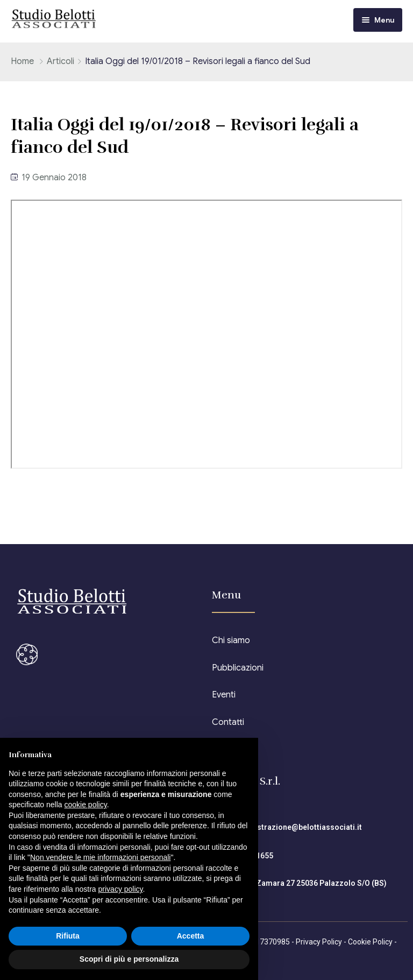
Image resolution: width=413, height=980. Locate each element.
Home (22, 61)
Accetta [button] (191, 936)
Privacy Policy (319, 942)
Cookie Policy (370, 942)
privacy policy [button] (121, 889)
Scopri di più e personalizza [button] (129, 959)
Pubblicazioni (238, 668)
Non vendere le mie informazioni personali (100, 857)
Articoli (60, 61)
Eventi (224, 695)
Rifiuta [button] (68, 936)
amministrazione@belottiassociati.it (296, 827)
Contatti (228, 722)
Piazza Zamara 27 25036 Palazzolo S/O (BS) (308, 883)
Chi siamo (231, 640)
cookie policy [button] (86, 805)
